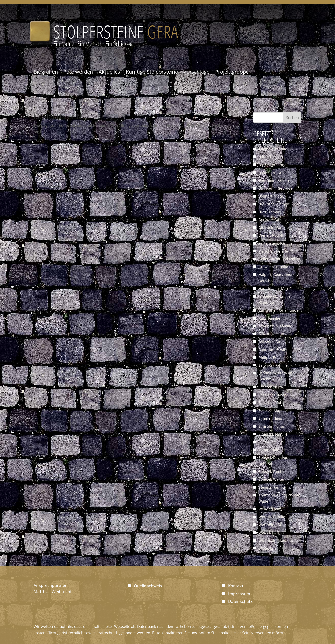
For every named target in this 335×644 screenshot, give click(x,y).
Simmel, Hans (270, 418)
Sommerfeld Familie (276, 450)
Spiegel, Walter (271, 479)
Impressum (239, 594)
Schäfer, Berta (271, 387)
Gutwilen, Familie (273, 267)
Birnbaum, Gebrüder (276, 188)
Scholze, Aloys (271, 410)
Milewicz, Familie (273, 342)
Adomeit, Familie (273, 149)
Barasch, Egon (271, 157)
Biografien (46, 72)
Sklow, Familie (271, 442)
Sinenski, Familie (273, 434)
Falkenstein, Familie (276, 243)
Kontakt (236, 586)
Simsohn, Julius (272, 426)
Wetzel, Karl (269, 533)
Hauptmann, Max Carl (277, 289)
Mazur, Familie (271, 334)
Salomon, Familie (273, 365)
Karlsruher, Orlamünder (279, 310)
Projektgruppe (232, 72)
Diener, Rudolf (271, 235)
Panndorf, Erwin (272, 350)
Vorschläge (196, 72)
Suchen (292, 118)
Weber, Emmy (270, 509)
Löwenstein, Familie (275, 326)
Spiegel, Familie (272, 472)
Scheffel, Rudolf (272, 403)
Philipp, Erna (270, 357)
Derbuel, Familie (273, 220)
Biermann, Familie (274, 180)
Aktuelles (109, 72)
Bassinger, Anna (272, 165)
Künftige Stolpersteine (152, 72)
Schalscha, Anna (273, 395)
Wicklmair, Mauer (274, 540)
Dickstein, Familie (274, 227)
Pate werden (78, 72)
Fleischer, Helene (273, 251)
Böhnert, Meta (271, 196)
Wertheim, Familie (274, 525)
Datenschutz (240, 601)
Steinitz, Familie (272, 487)
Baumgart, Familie (274, 173)
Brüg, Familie (270, 212)
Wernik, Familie (272, 517)
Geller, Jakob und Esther (279, 259)
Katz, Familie (269, 318)
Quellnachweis (148, 586)
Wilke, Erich (269, 548)
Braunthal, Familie (274, 204)
